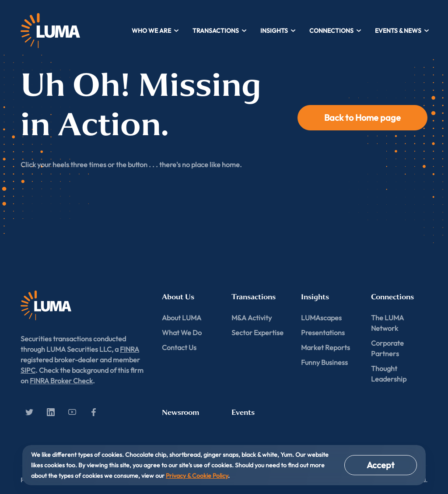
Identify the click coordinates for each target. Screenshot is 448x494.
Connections (336, 31)
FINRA (129, 349)
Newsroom (180, 412)
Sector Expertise (257, 333)
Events (243, 412)
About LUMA (182, 318)
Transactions (220, 31)
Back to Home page (362, 117)
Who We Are (156, 31)
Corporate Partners (387, 348)
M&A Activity (252, 318)
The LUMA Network (387, 323)
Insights (278, 31)
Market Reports (325, 347)
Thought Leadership (389, 374)
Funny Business (324, 362)
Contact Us (179, 347)
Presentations (323, 333)
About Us (178, 297)
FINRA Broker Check (61, 381)
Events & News (402, 31)
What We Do (182, 333)
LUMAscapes (321, 318)
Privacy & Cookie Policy (197, 476)
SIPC (28, 370)
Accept (381, 465)
